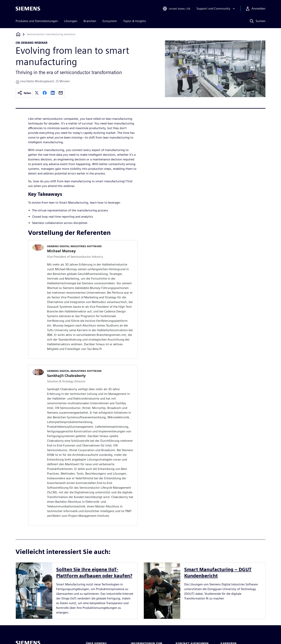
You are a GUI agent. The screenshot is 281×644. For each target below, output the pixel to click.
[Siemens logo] (28, 9)
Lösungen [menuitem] (71, 21)
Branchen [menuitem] (90, 21)
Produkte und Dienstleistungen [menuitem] (37, 21)
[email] (61, 93)
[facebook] (45, 93)
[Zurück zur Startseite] (18, 34)
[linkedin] (53, 93)
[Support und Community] (216, 9)
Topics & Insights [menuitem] (135, 21)
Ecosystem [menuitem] (110, 21)
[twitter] (37, 93)
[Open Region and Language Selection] (176, 9)
